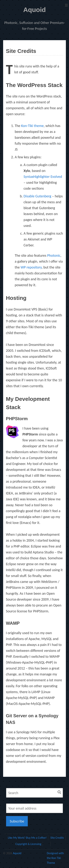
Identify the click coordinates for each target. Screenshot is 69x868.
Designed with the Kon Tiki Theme (55, 858)
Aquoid (34, 10)
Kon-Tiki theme (32, 126)
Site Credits (57, 838)
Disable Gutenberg (37, 196)
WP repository (31, 267)
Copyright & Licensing (28, 844)
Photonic (54, 255)
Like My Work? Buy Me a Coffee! (27, 838)
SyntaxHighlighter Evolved (43, 177)
